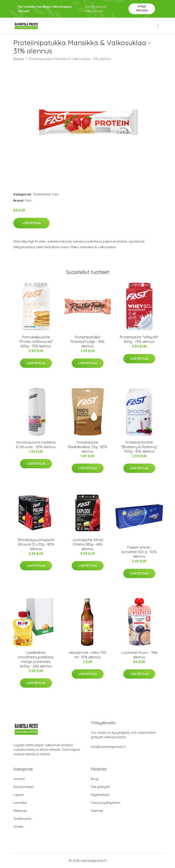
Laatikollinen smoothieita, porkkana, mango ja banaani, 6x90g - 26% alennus (36, 659)
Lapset (19, 795)
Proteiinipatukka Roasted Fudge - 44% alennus (87, 342)
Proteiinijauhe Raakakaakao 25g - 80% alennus (88, 447)
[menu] (158, 26)
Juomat (19, 779)
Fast (55, 194)
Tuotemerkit (42, 194)
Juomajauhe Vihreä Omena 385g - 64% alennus (88, 544)
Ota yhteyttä (100, 787)
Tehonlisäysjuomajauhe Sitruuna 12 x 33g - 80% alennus (36, 544)
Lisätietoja (31, 223)
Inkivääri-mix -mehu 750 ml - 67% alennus (87, 655)
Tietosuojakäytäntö (106, 803)
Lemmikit (20, 803)
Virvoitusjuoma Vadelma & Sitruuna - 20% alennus (36, 445)
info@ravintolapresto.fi (108, 747)
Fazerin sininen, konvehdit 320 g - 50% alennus (139, 552)
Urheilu (18, 827)
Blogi (95, 779)
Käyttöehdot (100, 795)
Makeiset (20, 811)
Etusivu (19, 59)
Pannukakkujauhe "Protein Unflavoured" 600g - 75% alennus (36, 342)
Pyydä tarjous (142, 9)
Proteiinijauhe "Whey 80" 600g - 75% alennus (139, 339)
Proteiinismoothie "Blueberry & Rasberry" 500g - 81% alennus (139, 447)
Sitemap (97, 811)
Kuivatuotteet (23, 787)
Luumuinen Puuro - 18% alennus (139, 655)
